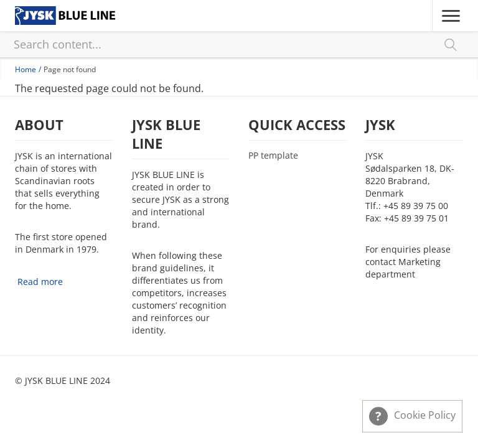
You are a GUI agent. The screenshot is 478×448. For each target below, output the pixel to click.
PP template (273, 156)
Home (26, 69)
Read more (40, 282)
